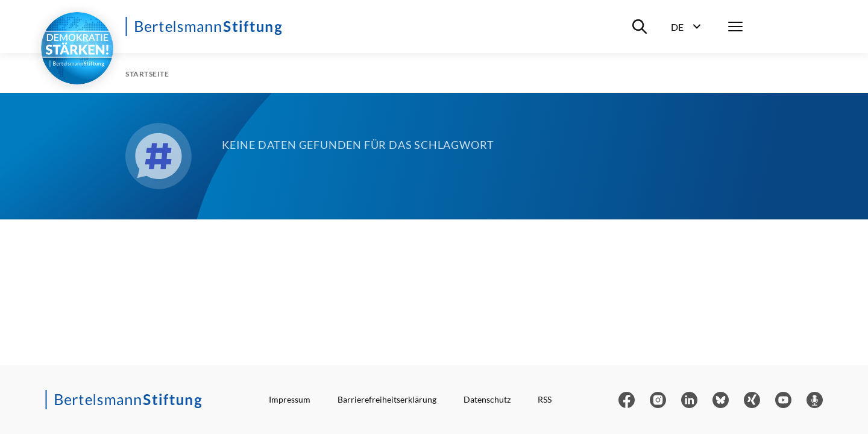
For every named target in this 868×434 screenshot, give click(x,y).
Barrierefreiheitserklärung (387, 399)
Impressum (290, 399)
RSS (545, 399)
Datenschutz (487, 399)
